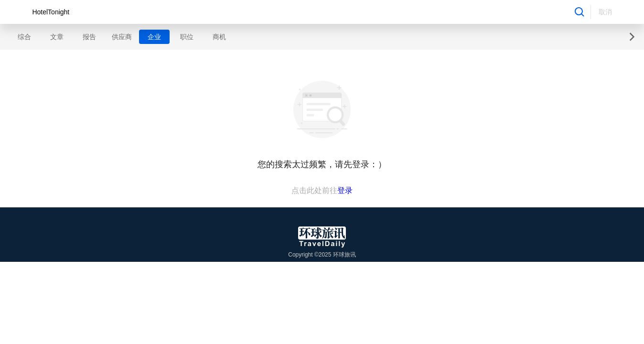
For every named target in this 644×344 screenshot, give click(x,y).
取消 (605, 12)
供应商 (122, 37)
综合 (24, 37)
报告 (89, 37)
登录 (345, 190)
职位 (187, 37)
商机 (219, 37)
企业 (154, 37)
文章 (57, 37)
